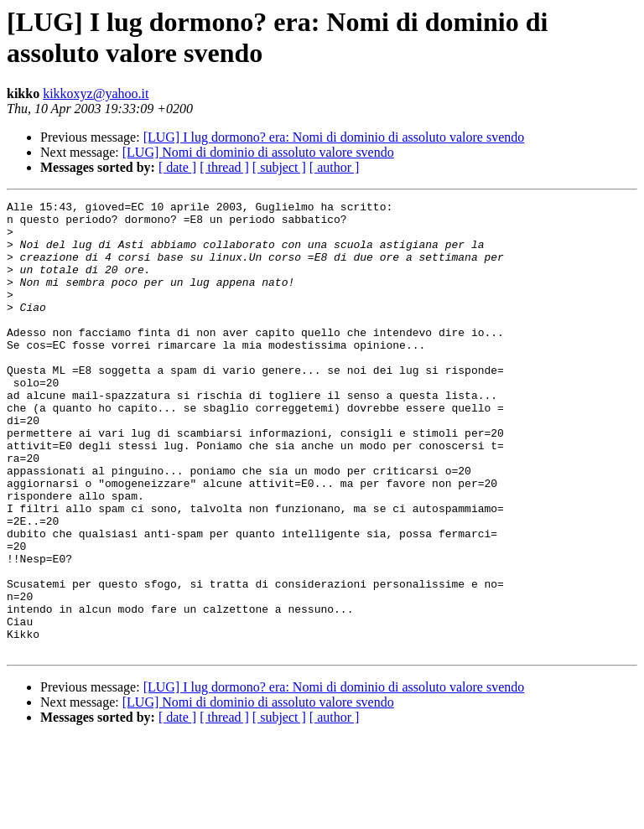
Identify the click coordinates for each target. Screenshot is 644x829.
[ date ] (177, 167)
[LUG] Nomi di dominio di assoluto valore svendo (258, 152)
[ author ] (335, 167)
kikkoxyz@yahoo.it (96, 93)
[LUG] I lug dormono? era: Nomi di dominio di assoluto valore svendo (334, 137)
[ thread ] (224, 167)
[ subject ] (279, 167)
